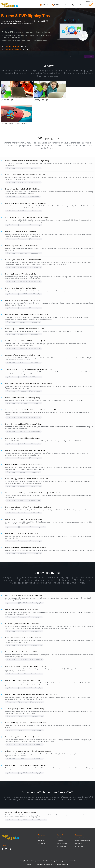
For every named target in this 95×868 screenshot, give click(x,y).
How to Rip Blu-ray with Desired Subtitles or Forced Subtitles (26, 723)
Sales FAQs (60, 841)
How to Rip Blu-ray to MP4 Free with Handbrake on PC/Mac (26, 765)
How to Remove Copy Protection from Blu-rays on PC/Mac (26, 666)
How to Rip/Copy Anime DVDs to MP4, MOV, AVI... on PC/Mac (27, 479)
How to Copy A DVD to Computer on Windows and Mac (24, 329)
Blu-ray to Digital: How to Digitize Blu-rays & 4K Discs (23, 595)
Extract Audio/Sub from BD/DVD (17, 115)
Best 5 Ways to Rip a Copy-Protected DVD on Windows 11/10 (26, 314)
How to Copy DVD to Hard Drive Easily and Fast (22, 246)
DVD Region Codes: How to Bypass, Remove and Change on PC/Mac (29, 383)
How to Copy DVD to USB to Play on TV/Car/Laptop (23, 300)
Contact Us (41, 843)
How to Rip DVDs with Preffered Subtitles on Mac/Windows (26, 548)
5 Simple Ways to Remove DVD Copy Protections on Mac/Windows (28, 369)
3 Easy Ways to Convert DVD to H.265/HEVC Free (22, 189)
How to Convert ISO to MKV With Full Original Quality (24, 519)
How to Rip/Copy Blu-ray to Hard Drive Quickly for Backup (25, 737)
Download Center (89, 1)
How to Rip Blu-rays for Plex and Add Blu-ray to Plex (23, 680)
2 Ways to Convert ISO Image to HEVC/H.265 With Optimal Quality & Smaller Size (34, 493)
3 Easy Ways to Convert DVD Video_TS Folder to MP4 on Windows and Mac (31, 410)
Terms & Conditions (43, 861)
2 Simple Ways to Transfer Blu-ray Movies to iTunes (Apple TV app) (28, 751)
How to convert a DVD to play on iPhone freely (21, 533)
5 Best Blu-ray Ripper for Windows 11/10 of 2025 (22, 624)
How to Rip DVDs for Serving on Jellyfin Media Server (24, 465)
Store (40, 838)
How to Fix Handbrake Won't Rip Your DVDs (20, 288)
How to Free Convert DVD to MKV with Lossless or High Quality (27, 161)
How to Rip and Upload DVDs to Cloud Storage (21, 231)
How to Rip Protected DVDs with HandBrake (21, 274)
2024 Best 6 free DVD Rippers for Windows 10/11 (23, 355)
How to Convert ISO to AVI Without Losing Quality (22, 438)
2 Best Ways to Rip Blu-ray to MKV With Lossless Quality (25, 709)
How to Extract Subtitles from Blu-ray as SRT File (22, 652)
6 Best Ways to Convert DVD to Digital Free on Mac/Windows (26, 217)
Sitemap (34, 861)
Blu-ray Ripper (80, 846)
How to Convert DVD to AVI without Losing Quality (23, 398)
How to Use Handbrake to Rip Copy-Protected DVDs (22, 812)
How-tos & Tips (70, 5)
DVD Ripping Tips (17, 91)
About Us (41, 841)
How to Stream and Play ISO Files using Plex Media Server (25, 450)
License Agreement (62, 861)
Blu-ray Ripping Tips (50, 91)
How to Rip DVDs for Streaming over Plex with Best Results (26, 203)
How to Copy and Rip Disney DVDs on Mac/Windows (23, 424)
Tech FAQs (60, 838)
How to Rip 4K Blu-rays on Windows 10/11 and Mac (23, 638)
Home (21, 861)
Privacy (53, 861)
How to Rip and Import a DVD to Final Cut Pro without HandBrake (28, 507)
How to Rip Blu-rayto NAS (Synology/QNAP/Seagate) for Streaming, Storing (31, 694)
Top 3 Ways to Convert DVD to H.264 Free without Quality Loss (27, 341)
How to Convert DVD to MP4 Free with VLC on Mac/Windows (26, 175)
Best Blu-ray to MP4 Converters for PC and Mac (22, 609)
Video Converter (80, 838)
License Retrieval (62, 843)
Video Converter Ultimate (83, 841)
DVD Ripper (79, 843)
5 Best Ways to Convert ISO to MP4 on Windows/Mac (24, 260)
